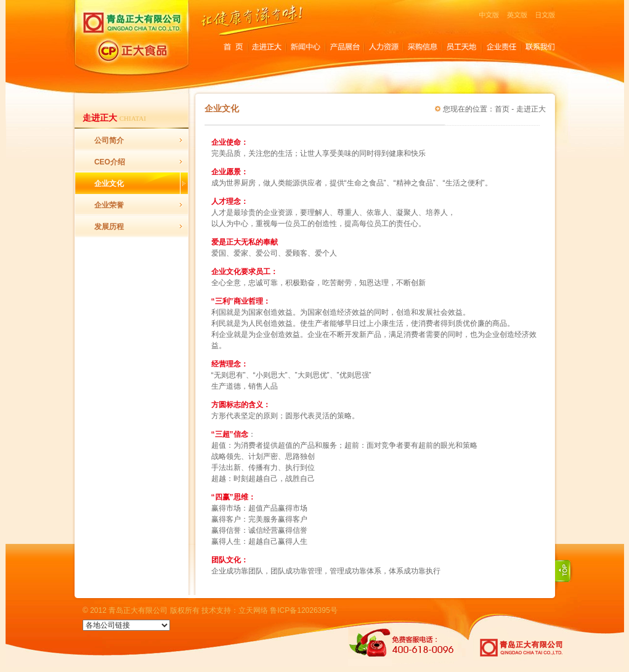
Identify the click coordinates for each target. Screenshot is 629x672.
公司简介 (109, 140)
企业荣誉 (109, 205)
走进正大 (531, 109)
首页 (502, 109)
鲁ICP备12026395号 (303, 610)
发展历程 (109, 227)
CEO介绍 (110, 162)
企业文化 (109, 184)
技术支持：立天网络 (235, 610)
